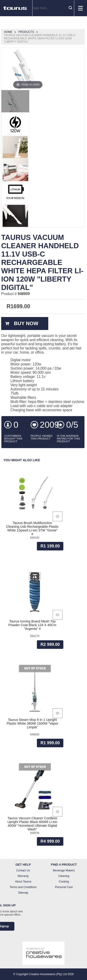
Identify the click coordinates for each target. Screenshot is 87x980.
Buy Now (26, 323)
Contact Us (23, 870)
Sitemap (23, 893)
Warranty (23, 876)
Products (26, 32)
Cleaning (64, 876)
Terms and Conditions (23, 887)
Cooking (64, 882)
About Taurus (23, 882)
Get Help (23, 865)
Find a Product (64, 865)
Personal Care (64, 887)
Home (8, 32)
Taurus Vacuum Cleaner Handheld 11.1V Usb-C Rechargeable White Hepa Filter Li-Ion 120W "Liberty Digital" (40, 38)
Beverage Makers (64, 870)
